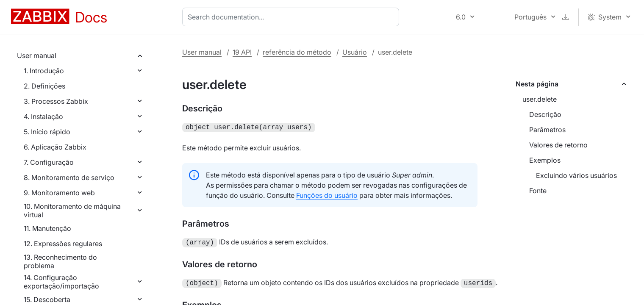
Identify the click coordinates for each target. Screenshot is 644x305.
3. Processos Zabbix (56, 101)
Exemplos (545, 160)
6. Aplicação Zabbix (55, 147)
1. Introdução (44, 71)
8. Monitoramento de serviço (69, 177)
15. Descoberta (47, 299)
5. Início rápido (47, 132)
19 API (242, 52)
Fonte (538, 191)
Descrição (545, 114)
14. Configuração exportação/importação (61, 282)
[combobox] (292, 17)
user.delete (540, 99)
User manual (37, 55)
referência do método (297, 52)
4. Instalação (43, 116)
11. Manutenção (47, 228)
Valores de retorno (558, 145)
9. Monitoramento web (59, 193)
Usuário (355, 52)
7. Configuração (49, 162)
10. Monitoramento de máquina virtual (72, 211)
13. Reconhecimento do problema (60, 261)
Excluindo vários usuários (576, 175)
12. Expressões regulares (63, 244)
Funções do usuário (327, 194)
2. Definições (44, 86)
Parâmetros (547, 130)
